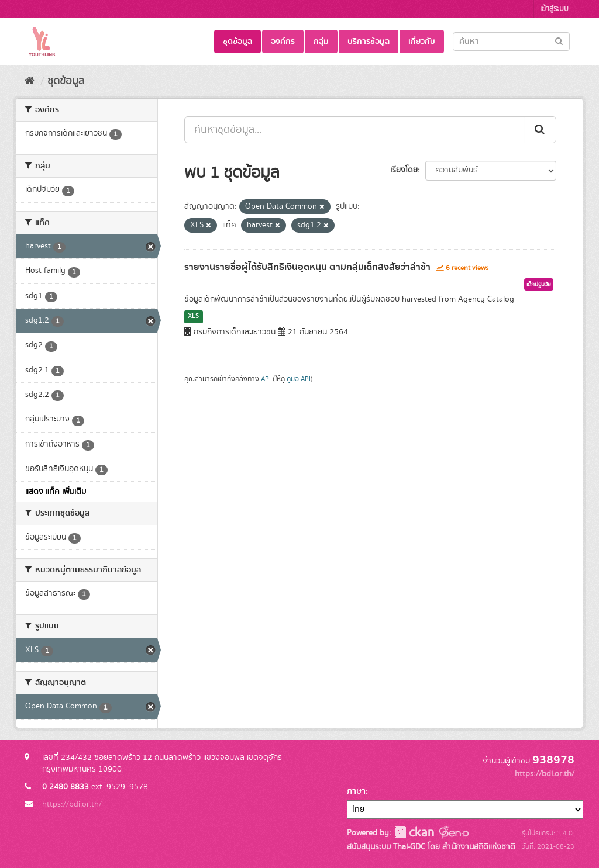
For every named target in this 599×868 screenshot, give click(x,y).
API (266, 379)
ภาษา (356, 791)
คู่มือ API (299, 379)
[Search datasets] (511, 42)
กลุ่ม (321, 42)
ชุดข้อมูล (237, 42)
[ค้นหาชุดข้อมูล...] (355, 130)
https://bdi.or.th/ (72, 804)
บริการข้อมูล (369, 42)
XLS (193, 316)
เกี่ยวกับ (422, 42)
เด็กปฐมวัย (539, 285)
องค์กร (283, 42)
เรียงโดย (404, 170)
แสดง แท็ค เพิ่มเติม (56, 492)
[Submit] (559, 41)
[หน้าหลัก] (30, 81)
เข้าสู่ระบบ (554, 9)
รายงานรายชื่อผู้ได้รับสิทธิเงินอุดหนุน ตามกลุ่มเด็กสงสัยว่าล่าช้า (307, 267)
